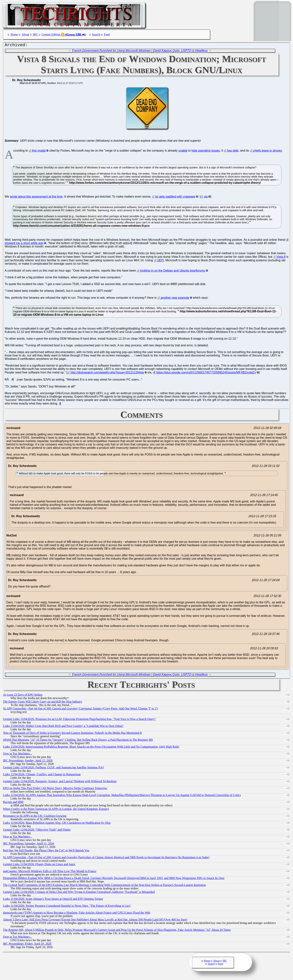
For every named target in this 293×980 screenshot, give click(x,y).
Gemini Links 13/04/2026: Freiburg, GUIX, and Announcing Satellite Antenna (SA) (53, 768)
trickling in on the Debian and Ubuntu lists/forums (173, 271)
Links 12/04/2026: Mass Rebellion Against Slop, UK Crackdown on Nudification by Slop (57, 824)
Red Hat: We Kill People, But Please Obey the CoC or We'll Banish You (46, 851)
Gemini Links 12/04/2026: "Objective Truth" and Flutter (37, 831)
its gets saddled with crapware (175, 197)
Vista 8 (281, 258)
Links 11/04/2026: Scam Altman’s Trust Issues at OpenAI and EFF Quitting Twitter (53, 900)
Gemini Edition (51, 34)
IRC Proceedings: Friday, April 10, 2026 (27, 945)
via (206, 197)
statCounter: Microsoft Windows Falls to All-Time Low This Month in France (50, 872)
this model (39, 151)
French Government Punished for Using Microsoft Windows (111, 51)
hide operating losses (206, 151)
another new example (175, 299)
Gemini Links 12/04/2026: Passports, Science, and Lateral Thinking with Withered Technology (60, 782)
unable (183, 151)
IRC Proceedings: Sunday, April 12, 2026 (28, 761)
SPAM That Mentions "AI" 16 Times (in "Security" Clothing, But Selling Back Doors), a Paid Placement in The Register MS (78, 741)
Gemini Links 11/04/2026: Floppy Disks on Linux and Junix (39, 865)
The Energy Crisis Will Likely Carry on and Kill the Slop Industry (43, 703)
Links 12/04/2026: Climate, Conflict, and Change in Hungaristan (42, 775)
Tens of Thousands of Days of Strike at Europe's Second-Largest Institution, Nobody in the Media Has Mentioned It (72, 734)
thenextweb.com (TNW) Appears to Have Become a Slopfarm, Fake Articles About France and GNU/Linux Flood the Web (77, 914)
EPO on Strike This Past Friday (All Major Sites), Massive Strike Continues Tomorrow (55, 789)
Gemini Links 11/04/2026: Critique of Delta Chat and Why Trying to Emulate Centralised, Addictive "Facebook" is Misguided (79, 893)
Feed (107, 34)
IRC (35, 34)
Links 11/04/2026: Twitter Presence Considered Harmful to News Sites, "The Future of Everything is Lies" (67, 907)
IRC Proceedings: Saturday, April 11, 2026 (28, 844)
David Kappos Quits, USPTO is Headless (180, 51)
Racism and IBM (13, 803)
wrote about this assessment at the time (36, 197)
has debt (233, 151)
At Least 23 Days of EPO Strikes (23, 696)
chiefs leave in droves (267, 151)
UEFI (160, 261)
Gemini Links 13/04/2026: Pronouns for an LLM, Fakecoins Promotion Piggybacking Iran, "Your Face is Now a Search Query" (80, 720)
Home (14, 34)
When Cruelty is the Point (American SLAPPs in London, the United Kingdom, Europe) (56, 810)
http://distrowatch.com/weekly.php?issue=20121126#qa (107, 373)
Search (96, 34)
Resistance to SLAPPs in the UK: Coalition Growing (35, 817)
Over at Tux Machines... (17, 754)
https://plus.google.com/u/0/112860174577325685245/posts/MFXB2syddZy (206, 373)
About (25, 34)
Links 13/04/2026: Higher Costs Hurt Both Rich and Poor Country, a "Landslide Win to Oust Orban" (63, 727)
